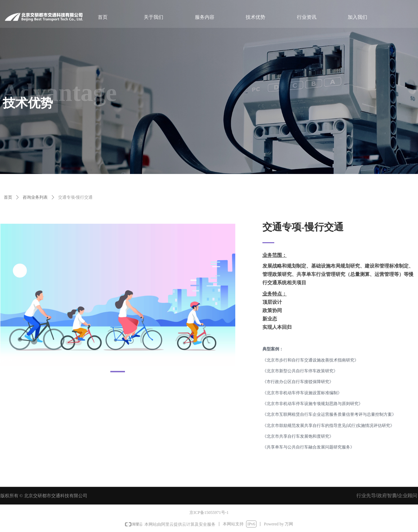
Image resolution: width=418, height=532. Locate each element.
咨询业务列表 (35, 197)
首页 (8, 197)
